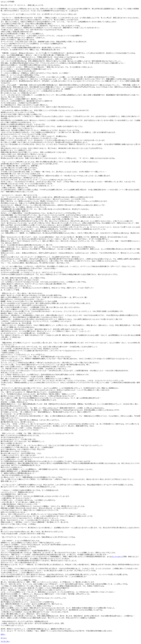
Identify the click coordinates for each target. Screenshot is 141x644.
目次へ (3, 634)
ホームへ (4, 638)
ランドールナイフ (117, 557)
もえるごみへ (5, 641)
